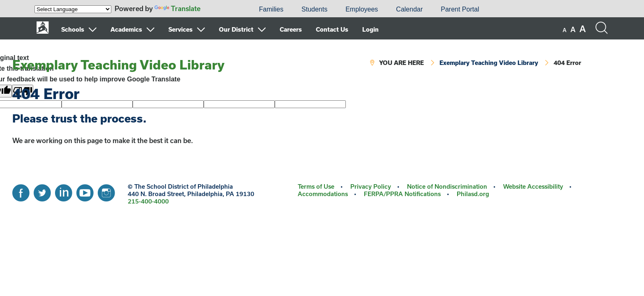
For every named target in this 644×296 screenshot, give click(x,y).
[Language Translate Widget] (73, 9)
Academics (126, 29)
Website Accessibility (533, 186)
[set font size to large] (583, 29)
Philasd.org (473, 194)
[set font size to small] (565, 30)
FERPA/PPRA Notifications (402, 194)
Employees (362, 9)
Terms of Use (316, 186)
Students (314, 9)
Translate (177, 8)
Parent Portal (460, 9)
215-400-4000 (148, 201)
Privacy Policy (371, 186)
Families (271, 9)
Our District (236, 29)
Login (370, 29)
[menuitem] (222, 9)
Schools (73, 29)
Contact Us (332, 29)
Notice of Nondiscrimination (447, 186)
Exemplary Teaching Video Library (118, 65)
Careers (291, 29)
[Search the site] (601, 28)
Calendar (409, 9)
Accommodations (323, 194)
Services (181, 29)
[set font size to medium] (573, 30)
